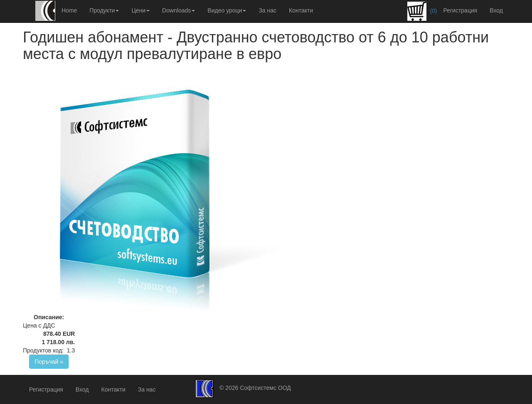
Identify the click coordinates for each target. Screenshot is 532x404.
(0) (422, 11)
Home (69, 10)
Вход (496, 10)
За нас (267, 10)
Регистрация (460, 10)
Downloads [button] (179, 10)
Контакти (301, 10)
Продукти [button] (104, 10)
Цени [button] (140, 10)
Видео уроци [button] (227, 10)
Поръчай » (49, 362)
